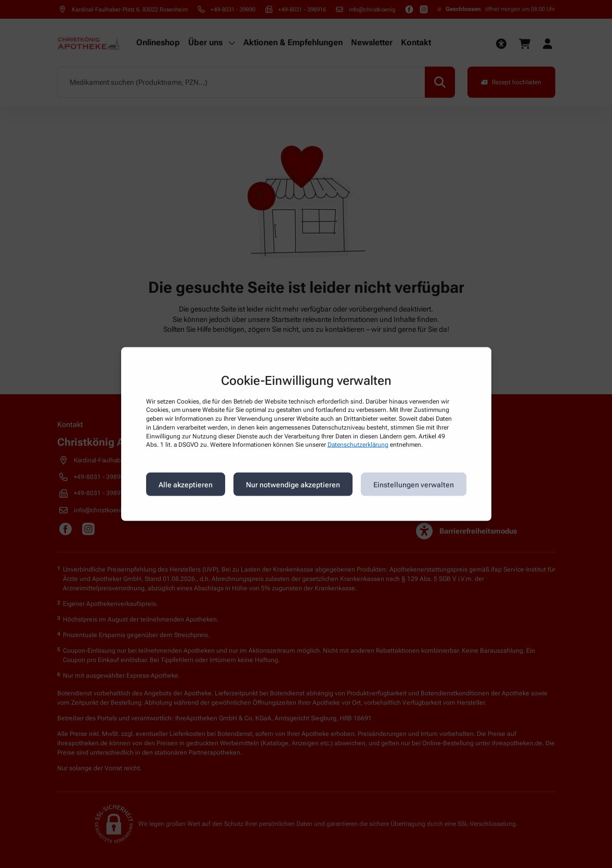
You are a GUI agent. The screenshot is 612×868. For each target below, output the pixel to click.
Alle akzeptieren (186, 484)
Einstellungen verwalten (414, 484)
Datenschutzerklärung (358, 445)
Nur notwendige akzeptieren (293, 484)
